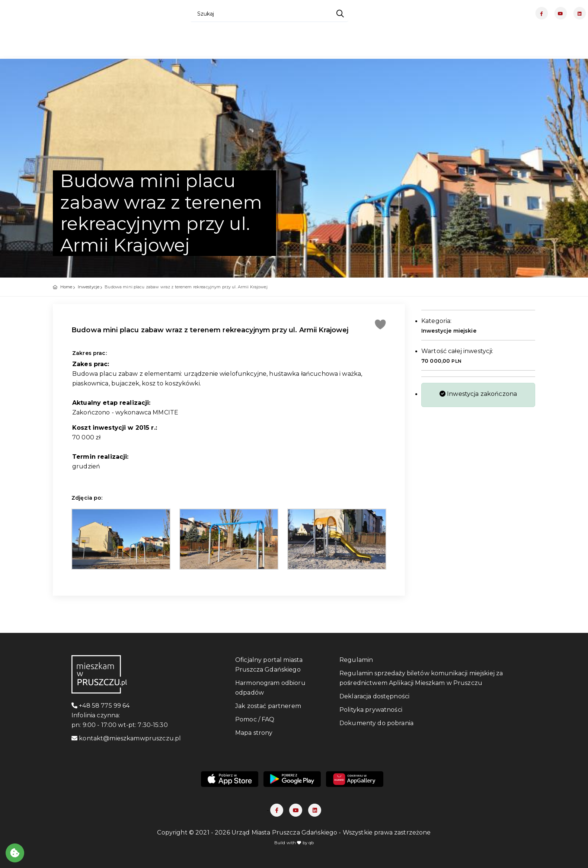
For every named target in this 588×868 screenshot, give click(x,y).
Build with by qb (294, 843)
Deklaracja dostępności (374, 696)
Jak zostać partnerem (268, 706)
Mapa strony (254, 733)
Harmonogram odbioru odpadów (270, 688)
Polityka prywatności (371, 710)
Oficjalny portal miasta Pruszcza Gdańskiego (269, 665)
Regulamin (356, 660)
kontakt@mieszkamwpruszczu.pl (126, 738)
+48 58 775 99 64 (101, 706)
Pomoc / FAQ (255, 719)
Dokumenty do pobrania (376, 723)
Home (66, 287)
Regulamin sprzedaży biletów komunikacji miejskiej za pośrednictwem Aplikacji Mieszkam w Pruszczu (421, 678)
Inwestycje (89, 287)
